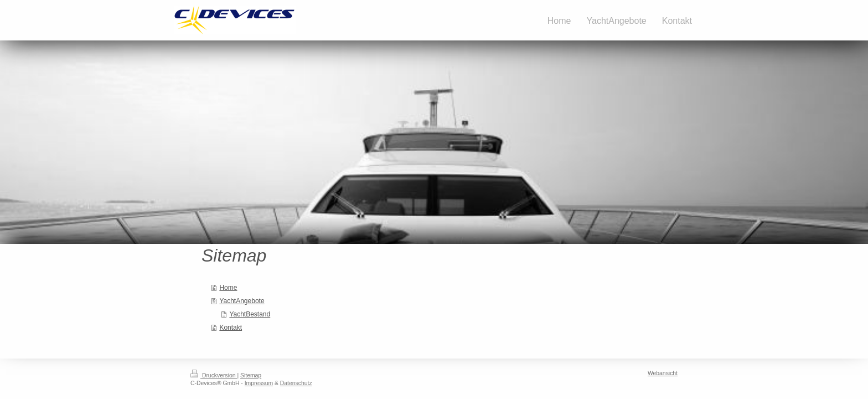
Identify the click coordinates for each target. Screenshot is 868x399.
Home (228, 288)
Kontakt (231, 328)
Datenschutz (296, 383)
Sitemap (251, 375)
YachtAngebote (242, 301)
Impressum (259, 383)
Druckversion (214, 375)
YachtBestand (250, 314)
